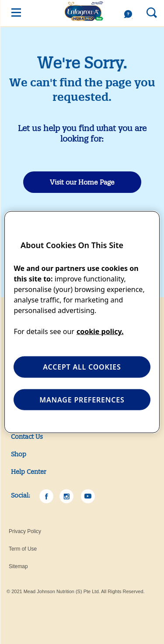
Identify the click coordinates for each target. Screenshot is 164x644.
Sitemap (18, 566)
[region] (82, 322)
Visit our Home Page (82, 182)
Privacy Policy (25, 531)
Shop (19, 454)
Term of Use (23, 549)
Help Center (29, 472)
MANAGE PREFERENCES (82, 399)
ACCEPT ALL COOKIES (82, 367)
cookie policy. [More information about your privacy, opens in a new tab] (100, 331)
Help (130, 14)
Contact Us (27, 437)
